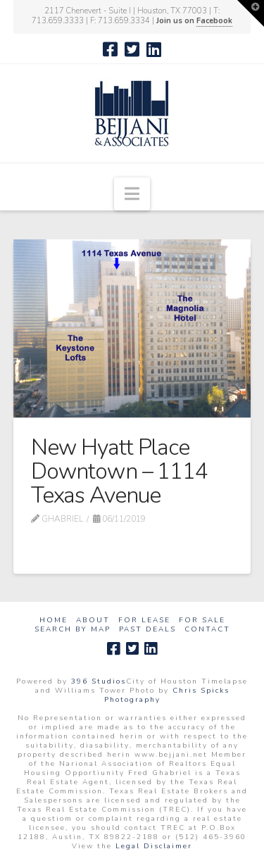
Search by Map (73, 630)
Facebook (214, 21)
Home (54, 621)
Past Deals (147, 630)
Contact (207, 630)
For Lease (144, 621)
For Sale (202, 621)
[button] (132, 194)
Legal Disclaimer (154, 846)
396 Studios (99, 681)
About (93, 621)
